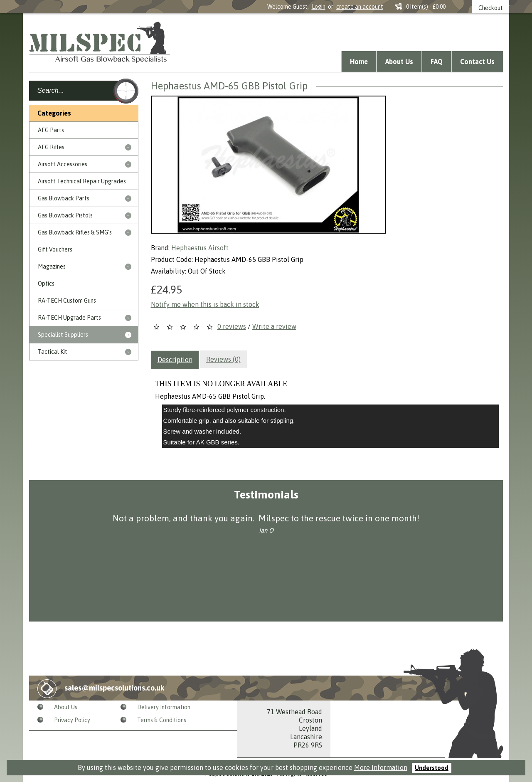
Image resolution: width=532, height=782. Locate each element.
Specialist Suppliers (63, 335)
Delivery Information (164, 707)
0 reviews (232, 326)
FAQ (437, 62)
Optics (46, 284)
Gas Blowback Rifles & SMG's (75, 232)
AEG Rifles (51, 147)
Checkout (491, 8)
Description (175, 360)
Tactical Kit (53, 352)
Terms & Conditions (162, 720)
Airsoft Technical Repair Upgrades (82, 181)
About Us (399, 62)
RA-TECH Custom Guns (67, 301)
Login (319, 7)
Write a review (274, 326)
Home (359, 62)
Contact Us (477, 62)
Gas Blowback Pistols (65, 215)
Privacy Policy (72, 720)
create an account (360, 7)
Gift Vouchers (55, 249)
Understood (432, 768)
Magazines (52, 266)
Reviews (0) (223, 359)
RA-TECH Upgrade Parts (69, 318)
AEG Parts (51, 130)
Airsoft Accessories (63, 164)
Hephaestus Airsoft (200, 248)
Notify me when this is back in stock (205, 304)
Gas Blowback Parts (64, 198)
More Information (381, 767)
